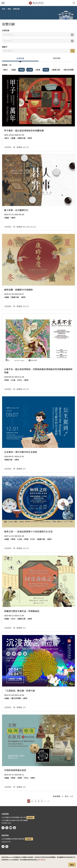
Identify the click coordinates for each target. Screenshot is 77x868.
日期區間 (6, 30)
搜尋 (73, 51)
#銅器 (38, 70)
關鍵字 (5, 47)
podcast (14, 828)
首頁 (4, 9)
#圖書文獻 (56, 70)
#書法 (5, 70)
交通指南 (30, 817)
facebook (3, 828)
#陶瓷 (22, 70)
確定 (72, 865)
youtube (11, 828)
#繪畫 (13, 70)
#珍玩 (46, 70)
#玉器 (30, 70)
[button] (69, 3)
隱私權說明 (42, 860)
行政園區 (25, 820)
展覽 (9, 9)
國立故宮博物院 (36, 3)
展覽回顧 (16, 9)
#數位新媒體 (68, 70)
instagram (7, 828)
